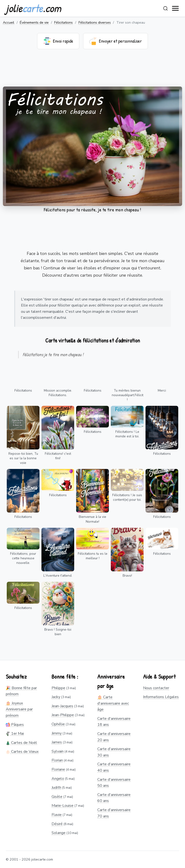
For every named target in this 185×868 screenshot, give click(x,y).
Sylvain (58, 751)
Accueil (9, 22)
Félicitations (63, 22)
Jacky (56, 697)
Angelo (58, 779)
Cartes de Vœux (22, 752)
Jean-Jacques (62, 706)
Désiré (57, 824)
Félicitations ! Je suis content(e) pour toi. (127, 497)
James (57, 742)
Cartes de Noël (21, 743)
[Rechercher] (165, 8)
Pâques (15, 725)
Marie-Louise (63, 806)
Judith (56, 788)
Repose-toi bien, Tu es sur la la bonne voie (23, 458)
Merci (162, 391)
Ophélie (58, 724)
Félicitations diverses (95, 22)
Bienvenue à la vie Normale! (92, 519)
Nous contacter (156, 688)
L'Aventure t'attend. (58, 576)
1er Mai (15, 734)
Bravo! (127, 576)
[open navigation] (176, 8)
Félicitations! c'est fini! (58, 456)
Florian (57, 760)
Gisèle (57, 797)
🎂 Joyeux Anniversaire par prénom (19, 709)
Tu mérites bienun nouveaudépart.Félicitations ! (128, 395)
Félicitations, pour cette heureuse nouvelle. (23, 558)
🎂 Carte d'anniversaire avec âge (113, 703)
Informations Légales (161, 697)
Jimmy (57, 733)
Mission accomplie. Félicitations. (58, 393)
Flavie (57, 815)
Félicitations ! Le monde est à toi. (127, 434)
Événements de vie (34, 22)
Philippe (58, 688)
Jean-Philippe (63, 715)
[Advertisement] (92, 71)
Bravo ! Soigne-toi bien (58, 632)
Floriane (58, 769)
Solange (59, 833)
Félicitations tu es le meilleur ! (93, 556)
